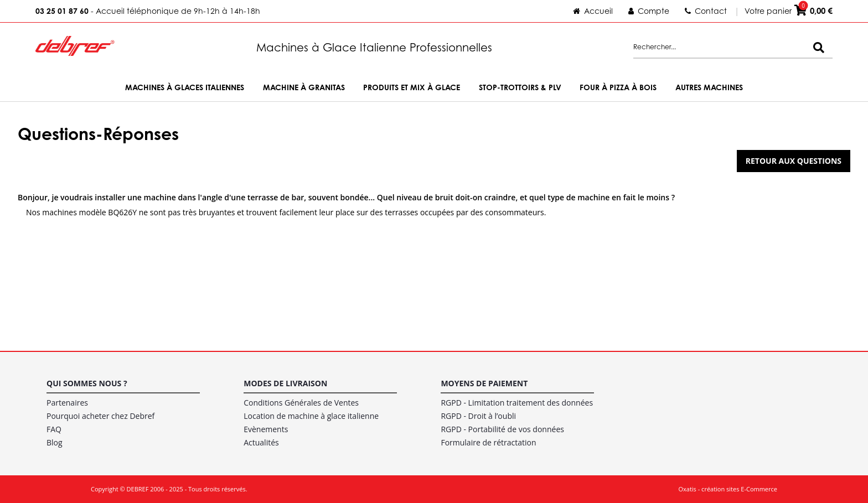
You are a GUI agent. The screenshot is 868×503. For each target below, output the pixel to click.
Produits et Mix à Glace (412, 87)
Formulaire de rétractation (488, 442)
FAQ (54, 429)
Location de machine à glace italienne (311, 416)
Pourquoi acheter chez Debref (100, 416)
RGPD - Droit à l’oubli (478, 416)
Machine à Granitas (304, 87)
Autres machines (709, 87)
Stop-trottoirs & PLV (520, 87)
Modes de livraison (285, 383)
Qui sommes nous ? (87, 383)
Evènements (266, 429)
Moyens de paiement (484, 383)
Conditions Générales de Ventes (301, 403)
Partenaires (67, 403)
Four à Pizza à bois (618, 87)
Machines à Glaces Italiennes (185, 87)
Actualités (261, 442)
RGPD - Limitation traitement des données (517, 403)
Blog (55, 442)
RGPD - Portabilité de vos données (502, 429)
